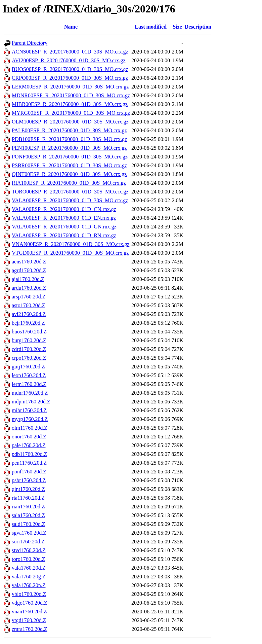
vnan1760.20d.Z (29, 612)
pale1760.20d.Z (29, 445)
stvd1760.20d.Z (29, 550)
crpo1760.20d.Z (29, 358)
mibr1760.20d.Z (29, 410)
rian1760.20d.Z (28, 507)
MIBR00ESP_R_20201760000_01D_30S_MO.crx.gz (70, 104)
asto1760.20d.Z (29, 305)
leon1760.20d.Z (29, 375)
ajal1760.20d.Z (28, 279)
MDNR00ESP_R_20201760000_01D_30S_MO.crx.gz (71, 95)
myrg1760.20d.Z (30, 419)
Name (71, 27)
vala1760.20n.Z (29, 585)
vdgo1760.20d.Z (30, 603)
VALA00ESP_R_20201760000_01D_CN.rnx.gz (64, 209)
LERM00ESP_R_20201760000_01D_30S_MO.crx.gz (70, 87)
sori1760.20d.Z (28, 542)
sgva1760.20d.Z (29, 533)
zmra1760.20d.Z (30, 629)
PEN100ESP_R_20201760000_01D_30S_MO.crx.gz (69, 148)
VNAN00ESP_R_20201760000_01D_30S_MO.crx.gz (71, 244)
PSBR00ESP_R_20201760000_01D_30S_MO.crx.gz (69, 165)
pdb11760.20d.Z (29, 454)
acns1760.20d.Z (29, 262)
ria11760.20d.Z (28, 498)
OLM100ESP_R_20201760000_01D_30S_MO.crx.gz (70, 122)
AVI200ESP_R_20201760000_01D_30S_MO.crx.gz (69, 60)
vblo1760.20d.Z (29, 594)
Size (177, 27)
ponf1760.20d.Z (29, 472)
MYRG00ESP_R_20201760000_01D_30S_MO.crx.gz (71, 113)
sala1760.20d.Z (28, 515)
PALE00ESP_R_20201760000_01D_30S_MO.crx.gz (69, 130)
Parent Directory (30, 43)
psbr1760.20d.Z (29, 480)
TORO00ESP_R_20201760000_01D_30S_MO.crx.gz (70, 192)
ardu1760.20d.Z (29, 288)
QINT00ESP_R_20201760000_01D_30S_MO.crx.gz (69, 174)
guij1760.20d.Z (28, 367)
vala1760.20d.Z (29, 568)
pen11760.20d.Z (29, 463)
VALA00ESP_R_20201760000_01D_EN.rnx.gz (64, 218)
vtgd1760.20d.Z (29, 620)
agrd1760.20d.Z (29, 270)
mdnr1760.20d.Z (30, 393)
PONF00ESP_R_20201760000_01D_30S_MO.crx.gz (70, 157)
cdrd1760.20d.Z (29, 349)
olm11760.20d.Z (30, 428)
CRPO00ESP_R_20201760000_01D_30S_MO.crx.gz (70, 78)
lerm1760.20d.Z (29, 384)
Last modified (151, 27)
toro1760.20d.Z (29, 559)
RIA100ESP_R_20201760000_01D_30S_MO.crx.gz (69, 183)
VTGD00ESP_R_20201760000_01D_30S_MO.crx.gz (70, 253)
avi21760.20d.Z (29, 314)
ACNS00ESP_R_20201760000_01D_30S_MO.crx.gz (70, 52)
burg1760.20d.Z (29, 340)
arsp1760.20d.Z (29, 297)
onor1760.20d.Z (29, 437)
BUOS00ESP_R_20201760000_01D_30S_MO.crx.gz (70, 69)
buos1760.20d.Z (29, 332)
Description (198, 27)
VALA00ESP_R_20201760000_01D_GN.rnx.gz (64, 227)
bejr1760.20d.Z (28, 323)
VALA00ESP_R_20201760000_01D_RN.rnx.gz (64, 235)
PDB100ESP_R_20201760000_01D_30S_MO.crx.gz (69, 139)
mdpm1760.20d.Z (31, 402)
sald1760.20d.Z (29, 524)
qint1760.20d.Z (28, 489)
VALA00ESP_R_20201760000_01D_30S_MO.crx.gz (70, 200)
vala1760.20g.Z (29, 577)
